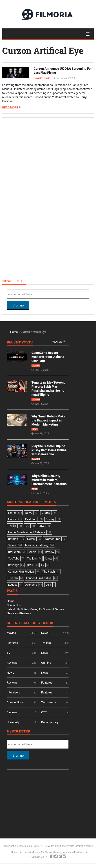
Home (14, 332)
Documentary (50, 722)
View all (57, 342)
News (47, 78)
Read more (10, 107)
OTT (44, 712)
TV (9, 653)
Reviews (12, 663)
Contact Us (14, 605)
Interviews (13, 692)
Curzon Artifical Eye (43, 51)
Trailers (46, 643)
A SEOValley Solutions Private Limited (62, 846)
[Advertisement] (40, 190)
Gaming (36, 366)
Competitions (15, 702)
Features (12, 643)
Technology (48, 702)
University (13, 722)
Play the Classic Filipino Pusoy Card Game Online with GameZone (49, 450)
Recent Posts (20, 342)
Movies (38, 78)
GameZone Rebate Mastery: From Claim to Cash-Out (48, 357)
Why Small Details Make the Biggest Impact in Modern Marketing (48, 420)
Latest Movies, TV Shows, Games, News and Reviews (54, 852)
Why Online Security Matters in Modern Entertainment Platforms (49, 480)
